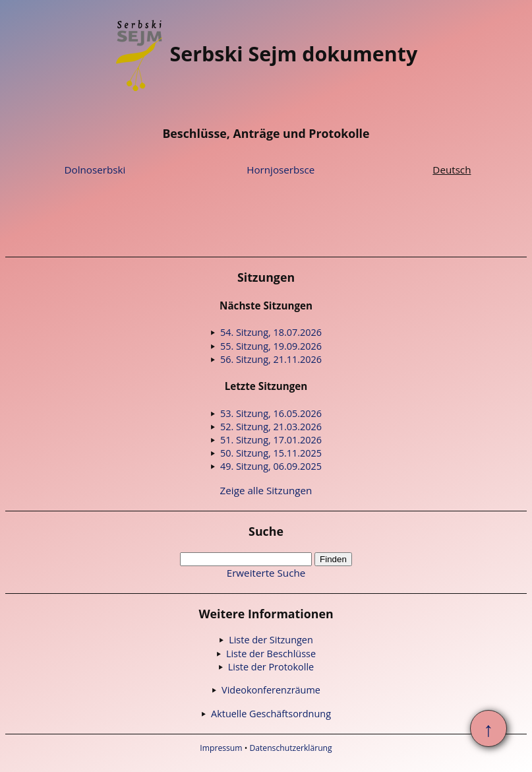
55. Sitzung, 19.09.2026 (271, 346)
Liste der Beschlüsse (271, 654)
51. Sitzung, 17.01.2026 (271, 440)
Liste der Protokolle (271, 667)
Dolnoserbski (95, 170)
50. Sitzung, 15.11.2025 (271, 453)
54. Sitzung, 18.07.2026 (271, 332)
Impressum (221, 748)
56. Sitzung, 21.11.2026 (271, 359)
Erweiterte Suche (266, 573)
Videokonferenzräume (271, 690)
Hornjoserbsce (281, 170)
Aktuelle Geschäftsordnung (271, 714)
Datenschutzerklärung (290, 748)
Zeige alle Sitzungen (266, 490)
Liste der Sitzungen (271, 640)
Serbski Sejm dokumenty (266, 54)
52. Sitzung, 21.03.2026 (271, 427)
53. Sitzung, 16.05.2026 (271, 413)
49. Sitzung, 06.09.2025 (271, 466)
